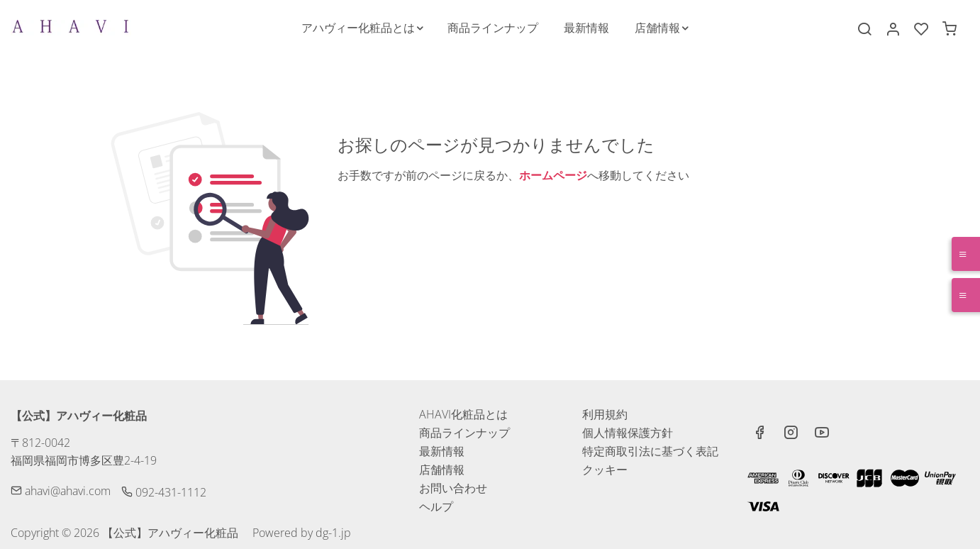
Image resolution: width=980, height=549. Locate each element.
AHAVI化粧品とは (463, 414)
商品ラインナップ (464, 433)
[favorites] (921, 29)
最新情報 (442, 451)
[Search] (864, 29)
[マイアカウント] (893, 29)
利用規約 (605, 414)
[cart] (950, 29)
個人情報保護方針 (628, 433)
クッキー (605, 470)
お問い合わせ (453, 488)
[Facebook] (759, 434)
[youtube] (822, 434)
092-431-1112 (164, 492)
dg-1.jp (333, 533)
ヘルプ (436, 506)
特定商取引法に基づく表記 (650, 451)
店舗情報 (442, 470)
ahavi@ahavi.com (61, 491)
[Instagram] (791, 434)
